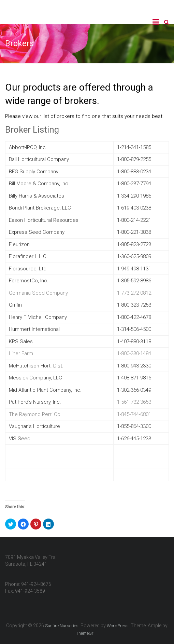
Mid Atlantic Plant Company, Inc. (45, 390)
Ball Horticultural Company (39, 159)
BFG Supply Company (34, 172)
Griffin (15, 305)
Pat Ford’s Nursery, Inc (34, 402)
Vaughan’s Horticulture (34, 426)
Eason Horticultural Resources (44, 220)
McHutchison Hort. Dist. (36, 366)
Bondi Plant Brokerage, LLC (40, 208)
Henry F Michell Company (38, 317)
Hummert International (34, 329)
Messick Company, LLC (35, 378)
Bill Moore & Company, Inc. (39, 184)
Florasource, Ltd (28, 269)
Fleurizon (19, 244)
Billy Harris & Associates (37, 196)
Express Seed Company (37, 232)
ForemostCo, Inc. (29, 281)
